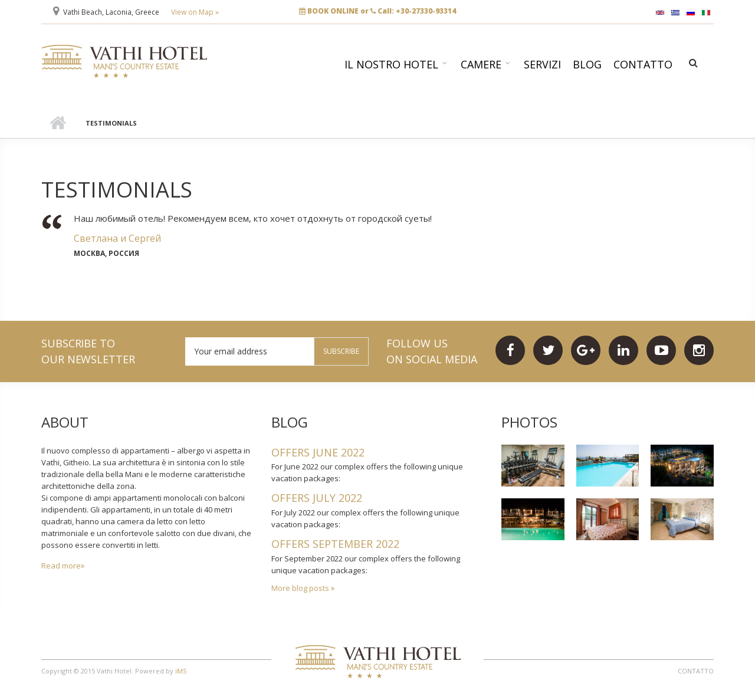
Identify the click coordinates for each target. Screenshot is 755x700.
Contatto (643, 64)
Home (58, 123)
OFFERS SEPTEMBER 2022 (335, 544)
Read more (61, 566)
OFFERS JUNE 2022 (318, 452)
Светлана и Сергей (117, 238)
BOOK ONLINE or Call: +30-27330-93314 (377, 11)
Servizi (542, 64)
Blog (587, 64)
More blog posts (301, 588)
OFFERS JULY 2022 (317, 498)
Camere (481, 64)
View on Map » (195, 12)
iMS (181, 671)
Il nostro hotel (391, 64)
